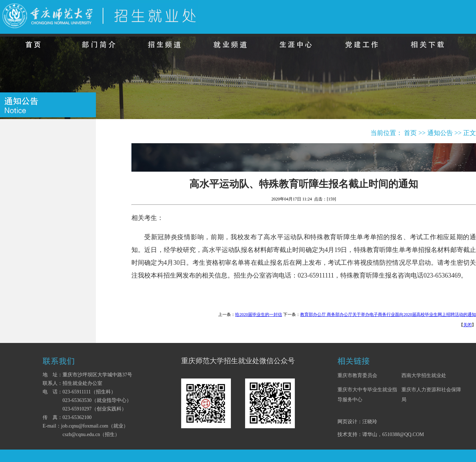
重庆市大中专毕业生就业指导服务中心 (367, 395)
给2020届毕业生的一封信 (259, 315)
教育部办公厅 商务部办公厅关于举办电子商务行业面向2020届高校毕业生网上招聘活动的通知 (388, 315)
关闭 (467, 325)
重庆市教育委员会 (357, 375)
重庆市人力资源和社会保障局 (431, 395)
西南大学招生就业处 (424, 375)
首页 (410, 133)
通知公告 (440, 133)
